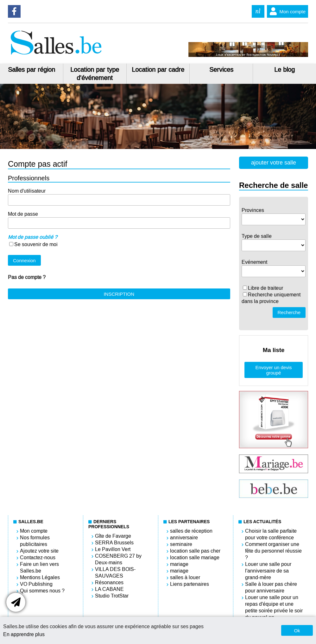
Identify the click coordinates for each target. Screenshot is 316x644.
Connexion (24, 260)
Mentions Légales (40, 577)
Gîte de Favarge (113, 536)
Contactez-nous (38, 557)
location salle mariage (195, 557)
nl (258, 11)
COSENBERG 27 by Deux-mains (118, 559)
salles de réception (191, 531)
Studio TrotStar (112, 596)
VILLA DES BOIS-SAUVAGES (115, 573)
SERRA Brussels (114, 543)
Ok (297, 631)
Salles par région (32, 70)
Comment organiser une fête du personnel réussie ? (273, 551)
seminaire (181, 544)
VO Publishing (36, 584)
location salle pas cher (195, 551)
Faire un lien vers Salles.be (39, 567)
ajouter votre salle (274, 163)
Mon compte (286, 11)
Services (221, 70)
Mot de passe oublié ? (33, 237)
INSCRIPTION (119, 294)
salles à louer (185, 577)
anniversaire (184, 538)
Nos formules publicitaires (35, 541)
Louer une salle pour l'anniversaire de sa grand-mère (268, 571)
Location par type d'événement (95, 74)
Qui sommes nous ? (42, 591)
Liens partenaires (190, 584)
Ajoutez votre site (39, 551)
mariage (179, 564)
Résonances (109, 582)
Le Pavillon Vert (113, 549)
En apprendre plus (24, 634)
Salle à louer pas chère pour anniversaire (271, 587)
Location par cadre (158, 70)
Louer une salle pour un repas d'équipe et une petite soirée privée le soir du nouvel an (274, 607)
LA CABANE (109, 589)
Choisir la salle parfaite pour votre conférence (271, 534)
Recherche (289, 312)
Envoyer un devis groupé (273, 370)
